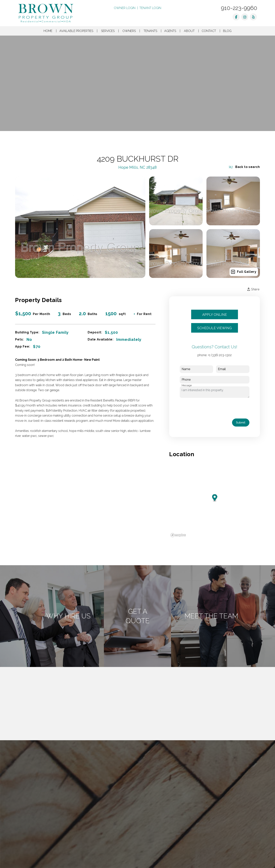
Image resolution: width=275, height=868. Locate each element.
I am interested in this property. (215, 392)
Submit (241, 423)
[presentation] (209, 408)
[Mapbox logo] (179, 535)
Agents (170, 31)
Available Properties (76, 31)
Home (48, 31)
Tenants (150, 31)
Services (108, 31)
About (189, 31)
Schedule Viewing (214, 328)
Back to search (244, 167)
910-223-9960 (239, 8)
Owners (129, 31)
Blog (227, 31)
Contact (209, 31)
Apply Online (215, 315)
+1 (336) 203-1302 (220, 355)
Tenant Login (150, 8)
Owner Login (125, 8)
